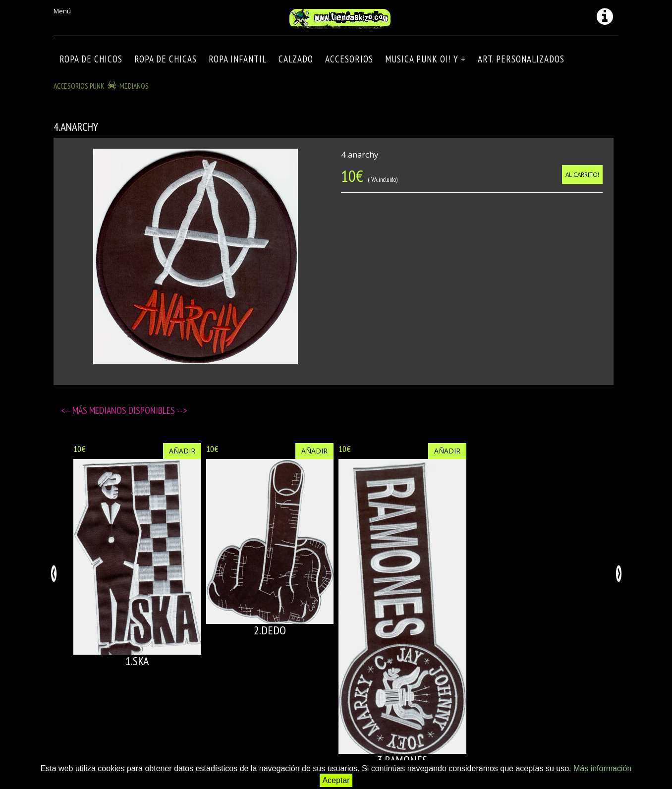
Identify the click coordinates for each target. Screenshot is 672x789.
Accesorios (349, 59)
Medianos (134, 86)
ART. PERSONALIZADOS (521, 59)
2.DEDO (270, 630)
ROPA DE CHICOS (91, 59)
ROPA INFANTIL (238, 59)
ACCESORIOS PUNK (79, 86)
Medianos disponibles (133, 410)
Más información (602, 768)
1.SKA (137, 661)
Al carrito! (582, 174)
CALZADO (296, 59)
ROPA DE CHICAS (166, 59)
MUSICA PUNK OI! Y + (425, 59)
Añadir (182, 451)
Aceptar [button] (336, 780)
